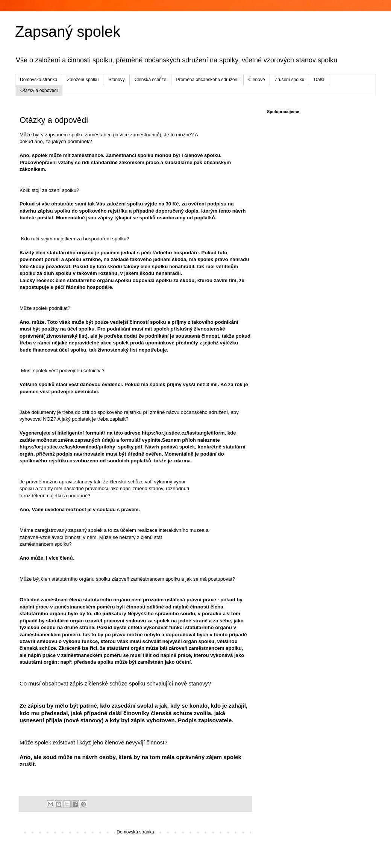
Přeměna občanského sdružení (208, 80)
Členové (257, 80)
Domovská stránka (39, 80)
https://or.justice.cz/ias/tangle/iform (183, 433)
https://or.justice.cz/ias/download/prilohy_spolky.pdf (81, 447)
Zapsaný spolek (68, 32)
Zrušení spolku (290, 80)
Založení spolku (83, 80)
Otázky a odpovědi (39, 91)
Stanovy (116, 80)
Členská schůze (151, 80)
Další (319, 80)
